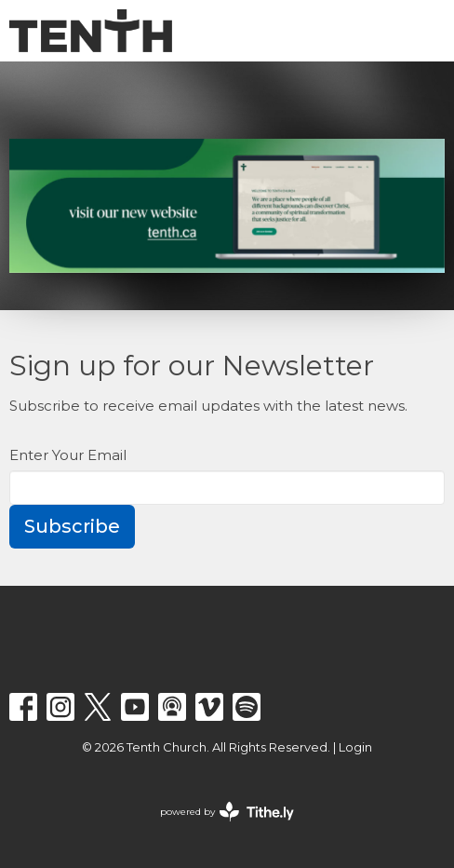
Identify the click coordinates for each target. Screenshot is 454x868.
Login (355, 747)
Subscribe (72, 526)
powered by (227, 812)
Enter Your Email (68, 455)
